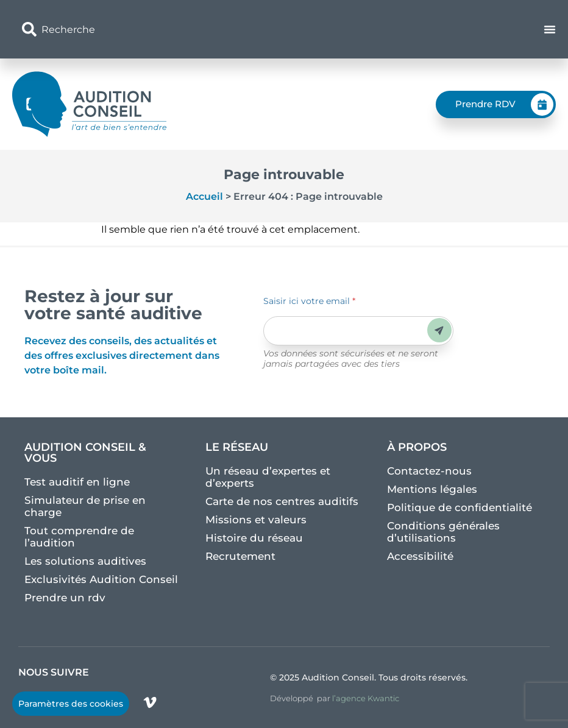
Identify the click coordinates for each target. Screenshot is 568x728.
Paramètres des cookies (71, 704)
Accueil (204, 196)
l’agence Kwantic (366, 698)
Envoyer (439, 330)
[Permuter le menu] (550, 29)
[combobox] (196, 29)
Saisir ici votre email (309, 301)
